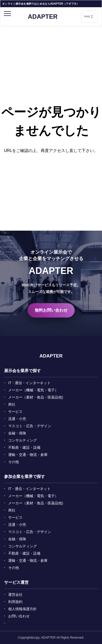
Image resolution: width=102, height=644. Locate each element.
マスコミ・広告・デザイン (30, 426)
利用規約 (15, 602)
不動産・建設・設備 (24, 447)
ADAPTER (43, 17)
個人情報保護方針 (22, 609)
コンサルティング (22, 440)
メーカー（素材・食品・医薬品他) (36, 397)
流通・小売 (17, 419)
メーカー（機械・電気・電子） (33, 390)
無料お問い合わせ (51, 310)
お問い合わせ (19, 616)
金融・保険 (17, 433)
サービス (15, 412)
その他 (14, 462)
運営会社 (15, 595)
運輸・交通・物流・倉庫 (28, 455)
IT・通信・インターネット (29, 383)
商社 (12, 404)
